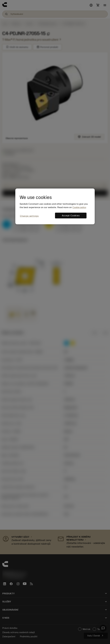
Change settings (29, 216)
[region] (55, 206)
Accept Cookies (71, 216)
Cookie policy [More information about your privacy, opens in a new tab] (79, 207)
